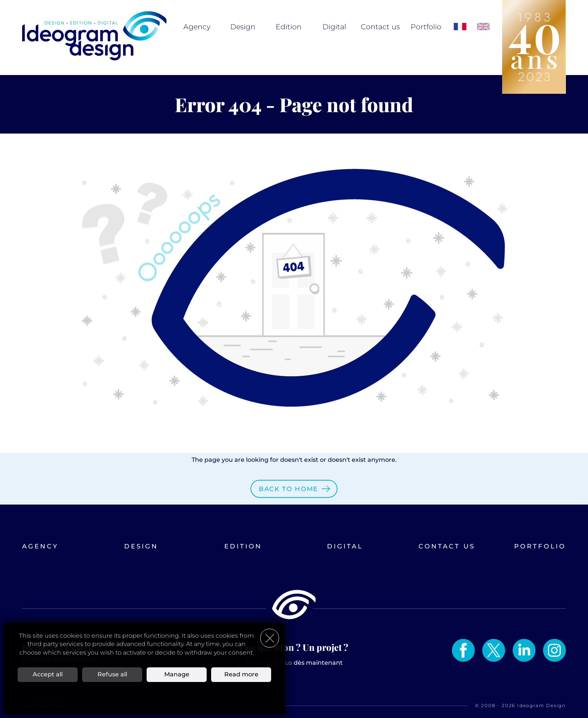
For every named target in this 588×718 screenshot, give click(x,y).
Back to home (288, 489)
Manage (177, 674)
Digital (334, 27)
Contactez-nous (294, 663)
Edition (289, 27)
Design (243, 27)
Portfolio (426, 27)
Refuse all (112, 674)
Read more (241, 674)
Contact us (380, 27)
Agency (197, 27)
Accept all (48, 674)
